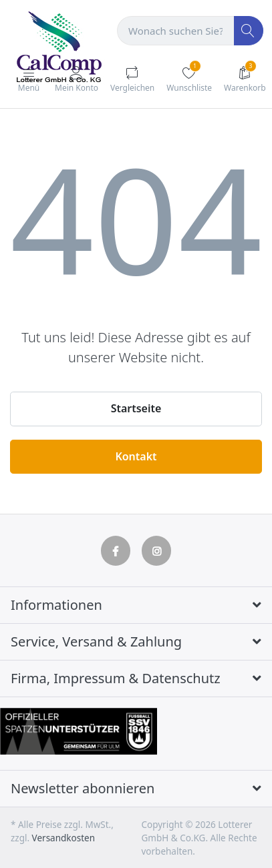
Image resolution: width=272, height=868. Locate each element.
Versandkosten (63, 838)
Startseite (136, 408)
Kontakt (136, 456)
